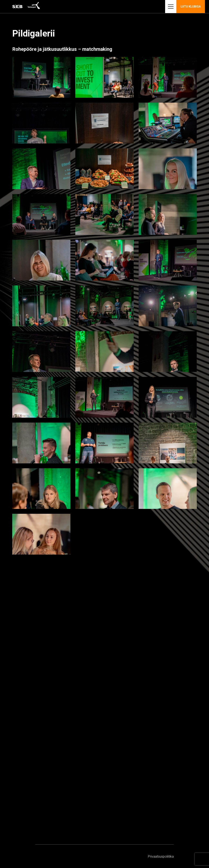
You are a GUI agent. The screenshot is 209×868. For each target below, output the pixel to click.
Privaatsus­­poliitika (161, 856)
